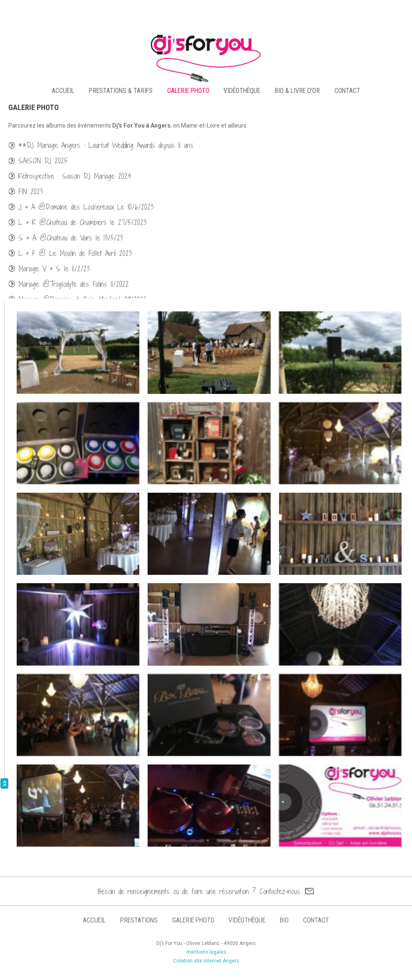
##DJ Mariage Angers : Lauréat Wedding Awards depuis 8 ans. (106, 145)
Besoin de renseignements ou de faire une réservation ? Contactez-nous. (200, 891)
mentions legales (206, 952)
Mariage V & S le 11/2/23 (54, 269)
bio (284, 920)
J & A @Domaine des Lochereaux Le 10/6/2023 (86, 207)
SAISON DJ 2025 (43, 161)
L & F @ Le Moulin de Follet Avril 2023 (75, 253)
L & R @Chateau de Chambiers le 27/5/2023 (82, 222)
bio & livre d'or (297, 91)
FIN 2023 (31, 192)
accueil (63, 91)
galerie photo (188, 91)
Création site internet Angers (206, 961)
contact (347, 91)
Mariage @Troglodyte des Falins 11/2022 (74, 284)
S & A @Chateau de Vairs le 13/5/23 (71, 238)
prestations (139, 920)
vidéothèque (242, 91)
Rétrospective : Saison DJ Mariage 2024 (75, 176)
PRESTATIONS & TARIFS (121, 91)
